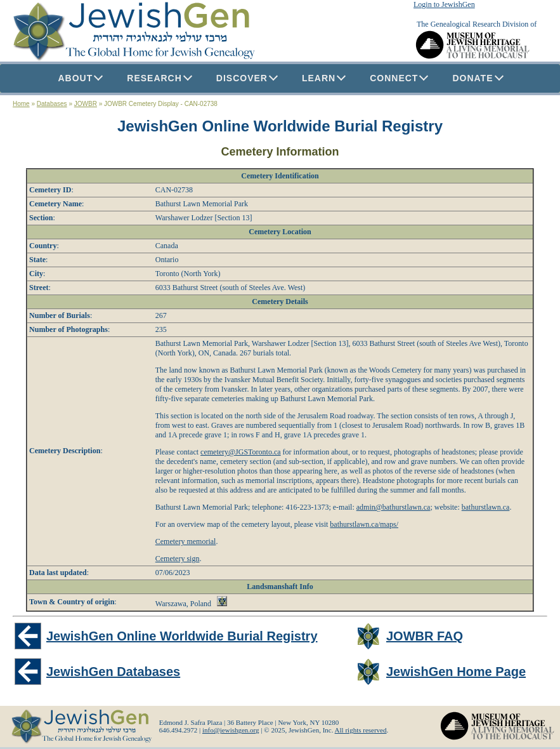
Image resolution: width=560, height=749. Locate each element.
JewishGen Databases (113, 672)
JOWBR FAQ (425, 636)
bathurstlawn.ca (486, 507)
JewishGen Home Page (456, 672)
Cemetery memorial (186, 541)
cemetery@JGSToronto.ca (241, 452)
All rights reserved (361, 730)
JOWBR (86, 104)
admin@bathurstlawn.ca (394, 507)
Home (21, 104)
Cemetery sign (178, 559)
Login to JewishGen (444, 4)
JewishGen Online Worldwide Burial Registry (280, 126)
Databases (52, 104)
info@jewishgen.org (231, 730)
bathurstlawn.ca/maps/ (364, 524)
